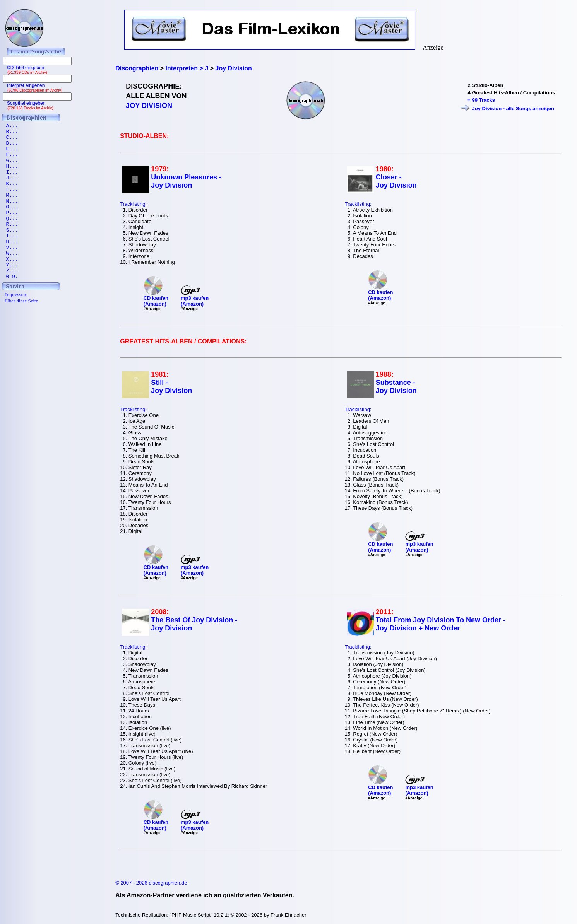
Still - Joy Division (171, 387)
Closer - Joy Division (396, 181)
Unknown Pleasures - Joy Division (186, 181)
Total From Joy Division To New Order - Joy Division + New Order (441, 624)
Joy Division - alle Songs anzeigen (513, 108)
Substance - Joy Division (396, 387)
